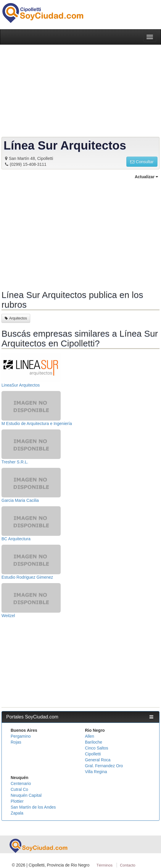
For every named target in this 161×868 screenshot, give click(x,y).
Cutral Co (19, 789)
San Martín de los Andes (33, 807)
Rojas (16, 742)
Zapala (17, 813)
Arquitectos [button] (16, 318)
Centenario (21, 783)
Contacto (128, 865)
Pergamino (21, 736)
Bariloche (94, 742)
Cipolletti (93, 754)
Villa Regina (96, 772)
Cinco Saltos (97, 748)
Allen (90, 736)
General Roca (98, 760)
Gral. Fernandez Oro (104, 766)
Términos (104, 865)
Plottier (17, 801)
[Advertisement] (80, 234)
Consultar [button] (142, 162)
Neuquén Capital (26, 795)
